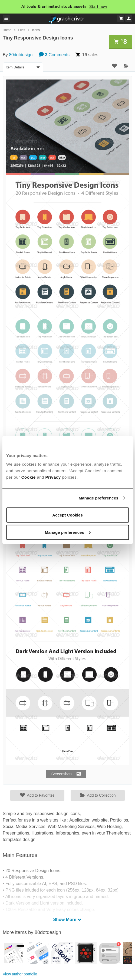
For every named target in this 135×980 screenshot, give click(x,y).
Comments (54, 55)
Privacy (53, 477)
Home (7, 30)
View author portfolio (20, 974)
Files (22, 30)
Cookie (29, 477)
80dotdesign (21, 55)
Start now (98, 6)
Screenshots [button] (62, 774)
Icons (36, 30)
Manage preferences (99, 498)
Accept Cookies (67, 515)
